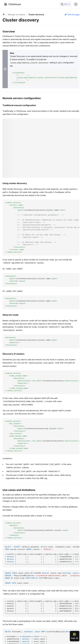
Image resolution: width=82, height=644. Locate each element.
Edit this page (72, 14)
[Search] (66, 4)
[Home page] (4, 15)
